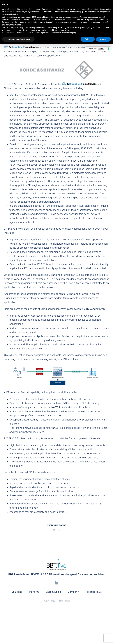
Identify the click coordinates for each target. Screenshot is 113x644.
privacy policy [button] (72, 9)
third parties (49, 17)
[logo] (56, 560)
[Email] (64, 530)
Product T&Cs (94, 592)
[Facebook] (49, 530)
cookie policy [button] (13, 14)
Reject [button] (88, 39)
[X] (54, 530)
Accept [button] (103, 39)
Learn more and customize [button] (18, 39)
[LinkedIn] (59, 530)
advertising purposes (19, 22)
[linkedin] (56, 583)
